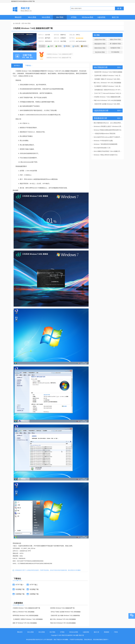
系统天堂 (81, 635)
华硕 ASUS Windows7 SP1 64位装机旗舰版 (63, 623)
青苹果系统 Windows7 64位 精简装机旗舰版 (25, 615)
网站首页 (18, 17)
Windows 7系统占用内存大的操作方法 (106, 155)
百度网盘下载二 (33, 595)
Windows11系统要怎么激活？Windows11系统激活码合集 (108, 126)
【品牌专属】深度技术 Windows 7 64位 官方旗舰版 (108, 76)
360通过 (60, 46)
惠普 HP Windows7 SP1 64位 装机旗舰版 (25, 623)
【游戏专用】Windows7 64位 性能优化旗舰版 (108, 72)
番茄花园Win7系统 (100, 44)
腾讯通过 (68, 46)
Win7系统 (60, 17)
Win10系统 (46, 17)
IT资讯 (116, 632)
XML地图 (76, 635)
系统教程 (106, 632)
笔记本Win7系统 (100, 52)
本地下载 (25, 56)
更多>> (119, 67)
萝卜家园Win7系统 (115, 44)
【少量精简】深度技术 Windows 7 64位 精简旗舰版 (28, 619)
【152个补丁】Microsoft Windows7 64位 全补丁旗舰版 (108, 93)
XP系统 (74, 17)
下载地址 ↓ (29, 66)
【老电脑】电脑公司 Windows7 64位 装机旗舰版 (108, 79)
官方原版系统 (115, 52)
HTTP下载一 (20, 585)
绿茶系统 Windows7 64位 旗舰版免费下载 (59, 58)
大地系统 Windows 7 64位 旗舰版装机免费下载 (26, 608)
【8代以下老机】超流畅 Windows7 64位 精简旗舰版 (65, 612)
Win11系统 (32, 17)
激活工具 (115, 17)
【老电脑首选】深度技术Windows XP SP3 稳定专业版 (108, 90)
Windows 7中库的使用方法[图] (103, 141)
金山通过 (77, 46)
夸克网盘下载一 (19, 590)
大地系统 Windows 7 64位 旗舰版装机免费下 (60, 54)
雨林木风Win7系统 (100, 48)
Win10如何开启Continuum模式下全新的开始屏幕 (108, 137)
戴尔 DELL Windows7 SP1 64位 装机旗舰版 (63, 619)
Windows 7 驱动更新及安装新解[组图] (106, 144)
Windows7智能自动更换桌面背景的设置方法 (108, 130)
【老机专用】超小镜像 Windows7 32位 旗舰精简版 (65, 615)
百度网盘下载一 (19, 595)
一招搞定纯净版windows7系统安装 (105, 133)
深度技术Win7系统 (100, 40)
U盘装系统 (101, 17)
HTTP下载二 (34, 585)
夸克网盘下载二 (33, 590)
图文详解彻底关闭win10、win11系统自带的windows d (108, 123)
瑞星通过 (85, 46)
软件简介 (17, 66)
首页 (23, 23)
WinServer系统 (88, 17)
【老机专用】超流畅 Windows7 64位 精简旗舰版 (108, 104)
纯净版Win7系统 (115, 48)
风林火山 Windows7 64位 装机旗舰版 (24, 612)
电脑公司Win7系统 (115, 39)
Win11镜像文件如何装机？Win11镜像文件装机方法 (108, 151)
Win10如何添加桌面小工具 (102, 148)
